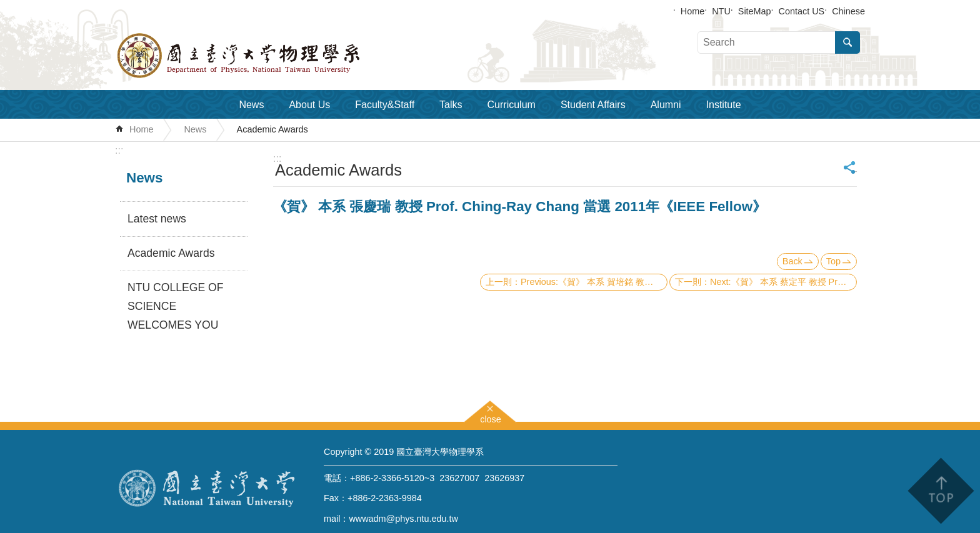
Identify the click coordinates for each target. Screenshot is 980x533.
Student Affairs (593, 105)
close (491, 418)
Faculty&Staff (385, 105)
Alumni (666, 105)
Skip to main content (7, 7)
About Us (309, 105)
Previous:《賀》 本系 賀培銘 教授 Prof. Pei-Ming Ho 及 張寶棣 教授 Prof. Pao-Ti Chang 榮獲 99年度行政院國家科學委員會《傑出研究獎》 (594, 282)
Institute (724, 105)
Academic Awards (272, 129)
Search (847, 42)
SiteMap (755, 11)
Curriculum (512, 105)
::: (119, 150)
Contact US (802, 11)
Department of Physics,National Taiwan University (271, 56)
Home (692, 11)
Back (792, 261)
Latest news (157, 219)
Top (833, 261)
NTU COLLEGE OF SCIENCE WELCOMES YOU (175, 306)
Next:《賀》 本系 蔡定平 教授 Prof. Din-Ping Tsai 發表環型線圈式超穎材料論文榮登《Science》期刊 (783, 282)
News (251, 105)
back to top (940, 491)
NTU (721, 11)
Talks (451, 105)
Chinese (848, 11)
